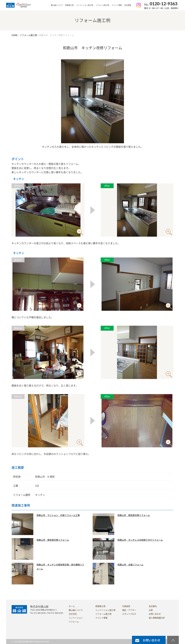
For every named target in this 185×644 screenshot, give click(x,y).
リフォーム (74, 622)
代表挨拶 (126, 606)
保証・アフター (129, 610)
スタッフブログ (129, 614)
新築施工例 (69, 5)
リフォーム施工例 (102, 5)
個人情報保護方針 (157, 618)
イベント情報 (117, 5)
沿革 (151, 610)
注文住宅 (73, 614)
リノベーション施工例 (85, 5)
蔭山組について (76, 610)
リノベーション (76, 618)
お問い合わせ (155, 614)
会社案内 (153, 606)
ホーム (72, 606)
